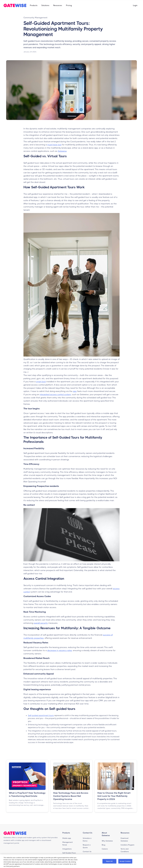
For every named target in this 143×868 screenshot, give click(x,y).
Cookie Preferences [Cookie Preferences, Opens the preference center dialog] (93, 862)
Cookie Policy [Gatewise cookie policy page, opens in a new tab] (25, 867)
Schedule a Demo (87, 840)
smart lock (41, 382)
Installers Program (128, 845)
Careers (105, 849)
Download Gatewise (125, 840)
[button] (34, 5)
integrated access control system (55, 394)
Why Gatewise (107, 841)
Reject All (109, 862)
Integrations (67, 849)
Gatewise (62, 151)
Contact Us (87, 852)
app (75, 391)
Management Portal (68, 844)
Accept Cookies (125, 862)
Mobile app (67, 838)
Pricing (69, 5)
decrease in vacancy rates (60, 650)
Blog (104, 845)
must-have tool (54, 145)
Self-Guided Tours (69, 853)
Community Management (35, 18)
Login (135, 5)
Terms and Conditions (125, 850)
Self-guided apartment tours (41, 715)
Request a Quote (87, 846)
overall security (41, 623)
